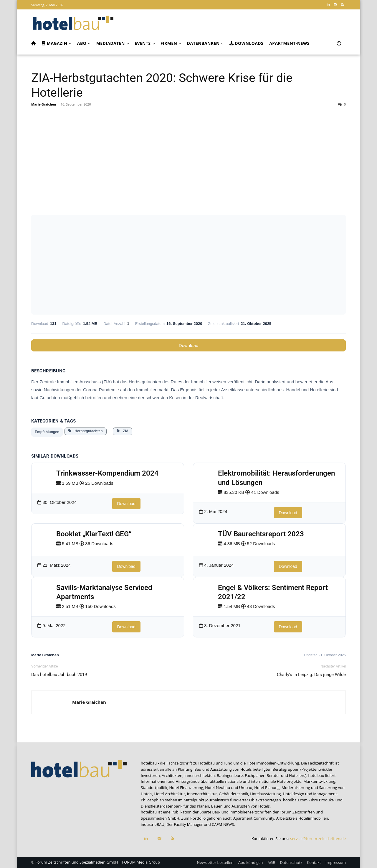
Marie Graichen (44, 104)
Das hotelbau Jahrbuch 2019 (59, 675)
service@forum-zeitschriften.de (318, 839)
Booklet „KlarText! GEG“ (94, 534)
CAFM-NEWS (223, 824)
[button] (339, 43)
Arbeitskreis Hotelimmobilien (302, 818)
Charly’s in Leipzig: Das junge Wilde (311, 675)
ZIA (123, 431)
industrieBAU (153, 824)
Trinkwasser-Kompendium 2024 (107, 473)
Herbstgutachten (85, 431)
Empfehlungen (47, 432)
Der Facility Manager (185, 824)
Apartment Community (254, 818)
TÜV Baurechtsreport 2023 (261, 534)
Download (189, 345)
